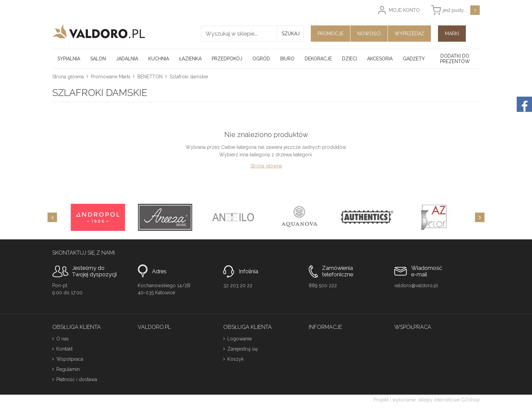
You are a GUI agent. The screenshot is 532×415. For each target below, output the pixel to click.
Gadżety (414, 59)
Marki (452, 34)
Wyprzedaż (409, 34)
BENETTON (150, 77)
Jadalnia (127, 59)
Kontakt (64, 349)
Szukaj (291, 34)
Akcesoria (380, 59)
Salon (98, 59)
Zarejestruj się (243, 349)
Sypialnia (69, 59)
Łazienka (190, 59)
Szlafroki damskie (189, 77)
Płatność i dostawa (77, 379)
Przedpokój (227, 59)
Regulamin (68, 369)
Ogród (261, 59)
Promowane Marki (111, 77)
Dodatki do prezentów (455, 59)
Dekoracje (318, 59)
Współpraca (70, 359)
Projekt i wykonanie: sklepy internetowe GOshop (427, 400)
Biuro (287, 59)
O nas (63, 339)
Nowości (369, 34)
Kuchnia (159, 59)
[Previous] (52, 217)
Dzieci (349, 59)
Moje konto (404, 10)
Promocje (330, 34)
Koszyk (235, 359)
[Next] (480, 217)
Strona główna (68, 77)
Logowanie (240, 339)
